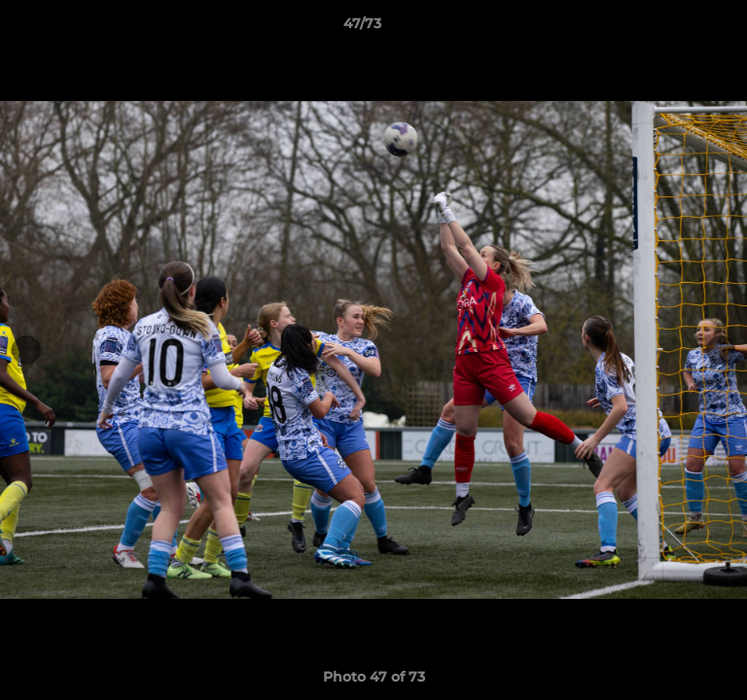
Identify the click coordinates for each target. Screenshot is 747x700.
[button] (677, 28)
